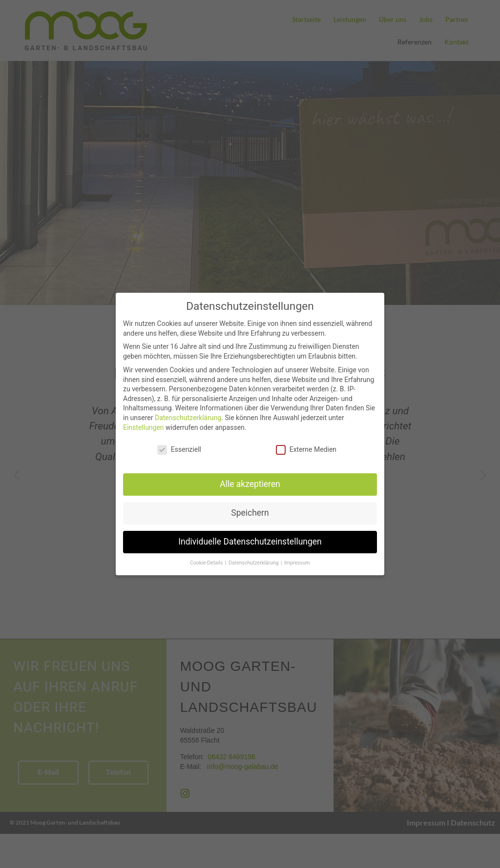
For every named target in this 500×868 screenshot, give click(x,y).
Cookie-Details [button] (207, 563)
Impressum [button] (297, 563)
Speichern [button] (250, 513)
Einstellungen (144, 427)
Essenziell (179, 450)
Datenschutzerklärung (188, 418)
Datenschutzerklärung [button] (254, 563)
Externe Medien (306, 450)
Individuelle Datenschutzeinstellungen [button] (250, 542)
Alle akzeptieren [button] (250, 484)
